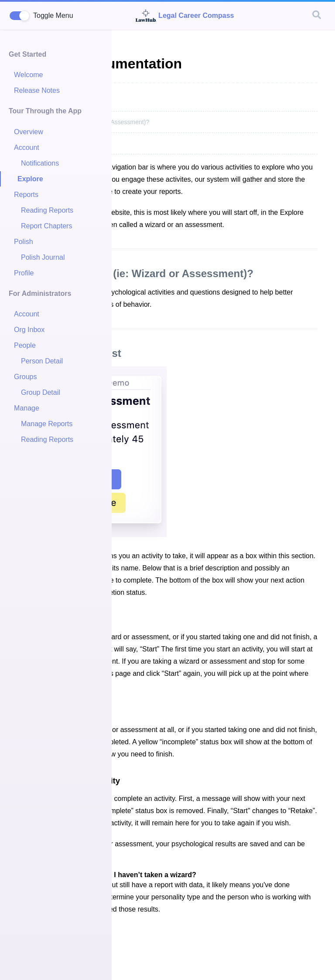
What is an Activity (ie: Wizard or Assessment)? (135, 273)
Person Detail (42, 361)
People (25, 345)
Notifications (40, 163)
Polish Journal (43, 257)
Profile (24, 273)
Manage (27, 408)
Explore (30, 179)
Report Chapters (46, 226)
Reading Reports (47, 210)
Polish (24, 242)
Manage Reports (47, 424)
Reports (26, 195)
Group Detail (41, 392)
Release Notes (37, 90)
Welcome (28, 75)
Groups (25, 377)
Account (27, 148)
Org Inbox (29, 330)
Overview (29, 132)
